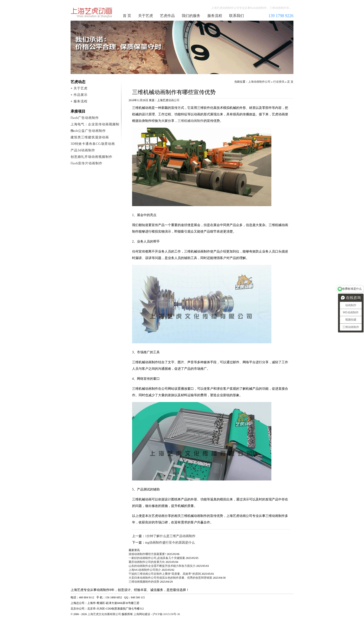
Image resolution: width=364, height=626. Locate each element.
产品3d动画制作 (83, 150)
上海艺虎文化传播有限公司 (104, 614)
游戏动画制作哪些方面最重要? (147, 554)
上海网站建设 (142, 614)
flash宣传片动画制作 (86, 163)
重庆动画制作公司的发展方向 (147, 562)
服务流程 (215, 16)
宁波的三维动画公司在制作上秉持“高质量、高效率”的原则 (165, 574)
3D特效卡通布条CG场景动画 (93, 144)
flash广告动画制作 (85, 118)
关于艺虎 (146, 16)
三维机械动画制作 (191, 121)
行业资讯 (279, 82)
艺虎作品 (167, 16)
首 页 (127, 16)
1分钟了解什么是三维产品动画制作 (170, 536)
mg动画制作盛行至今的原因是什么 (170, 543)
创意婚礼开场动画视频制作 (91, 157)
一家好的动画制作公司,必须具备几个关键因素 (157, 558)
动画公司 (174, 100)
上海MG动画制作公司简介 (145, 570)
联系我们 (237, 16)
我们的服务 (191, 16)
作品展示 (81, 95)
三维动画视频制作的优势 (144, 582)
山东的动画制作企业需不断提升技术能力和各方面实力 (162, 566)
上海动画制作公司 (92, 13)
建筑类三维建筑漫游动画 (90, 137)
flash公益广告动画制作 (88, 131)
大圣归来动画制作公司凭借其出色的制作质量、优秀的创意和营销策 (170, 578)
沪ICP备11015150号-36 (166, 614)
